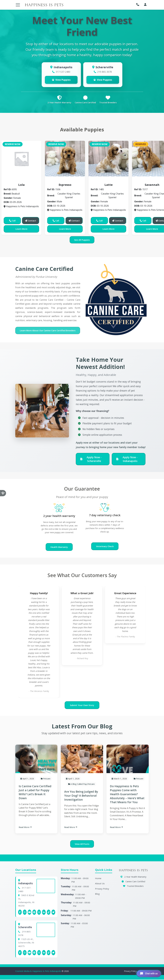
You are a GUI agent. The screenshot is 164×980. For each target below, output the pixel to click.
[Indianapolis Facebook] (20, 913)
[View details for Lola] (21, 159)
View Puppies (61, 80)
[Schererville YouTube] (30, 953)
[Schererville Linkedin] (44, 953)
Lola (21, 185)
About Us (100, 884)
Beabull (21, 181)
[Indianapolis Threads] (39, 913)
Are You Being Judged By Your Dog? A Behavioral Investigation (81, 796)
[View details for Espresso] (65, 159)
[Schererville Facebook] (20, 953)
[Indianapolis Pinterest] (34, 913)
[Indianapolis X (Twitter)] (53, 913)
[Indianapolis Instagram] (25, 913)
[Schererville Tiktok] (49, 953)
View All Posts (82, 844)
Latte (109, 185)
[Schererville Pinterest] (34, 953)
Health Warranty (59, 547)
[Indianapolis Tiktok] (49, 913)
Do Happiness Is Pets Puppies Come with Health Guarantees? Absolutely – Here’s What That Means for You (127, 795)
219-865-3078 (104, 72)
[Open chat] (149, 973)
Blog (97, 894)
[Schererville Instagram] (25, 953)
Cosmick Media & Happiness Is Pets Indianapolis (38, 972)
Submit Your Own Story (82, 706)
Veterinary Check (105, 547)
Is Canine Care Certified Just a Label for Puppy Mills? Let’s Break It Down (35, 793)
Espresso (65, 185)
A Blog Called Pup (79, 784)
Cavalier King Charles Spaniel (65, 181)
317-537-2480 (63, 72)
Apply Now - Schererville (91, 460)
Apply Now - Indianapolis (127, 460)
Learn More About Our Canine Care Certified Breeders (48, 331)
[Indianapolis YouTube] (30, 913)
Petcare (47, 779)
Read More (25, 828)
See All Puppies (82, 240)
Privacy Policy (102, 889)
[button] (138, 5)
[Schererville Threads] (39, 953)
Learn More (21, 229)
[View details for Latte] (108, 159)
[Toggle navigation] (18, 5)
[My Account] (145, 5)
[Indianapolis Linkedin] (44, 913)
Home (98, 879)
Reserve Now (13, 145)
